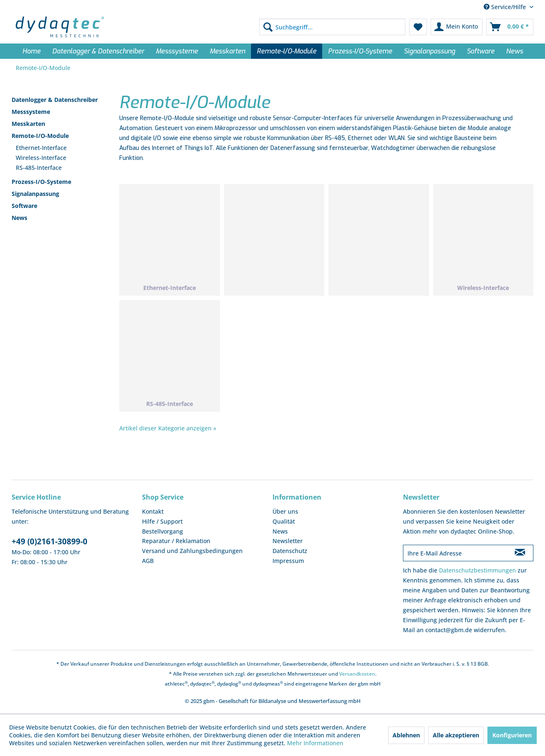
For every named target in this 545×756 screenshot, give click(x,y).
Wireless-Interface (41, 158)
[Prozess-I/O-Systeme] (360, 51)
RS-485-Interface (39, 168)
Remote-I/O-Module (40, 136)
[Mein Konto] (457, 27)
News (19, 218)
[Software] (481, 51)
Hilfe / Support (162, 521)
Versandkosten (357, 674)
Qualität (284, 521)
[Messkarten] (227, 51)
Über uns (285, 511)
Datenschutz (290, 551)
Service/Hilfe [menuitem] (506, 7)
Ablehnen (406, 735)
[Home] (31, 51)
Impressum (288, 561)
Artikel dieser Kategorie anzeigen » (168, 428)
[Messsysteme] (177, 51)
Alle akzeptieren (456, 735)
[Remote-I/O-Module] (287, 51)
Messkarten (28, 124)
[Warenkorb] (510, 27)
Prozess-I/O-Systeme (41, 182)
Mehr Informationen (315, 743)
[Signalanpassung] (429, 51)
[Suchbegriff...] (332, 27)
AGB (148, 561)
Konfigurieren (512, 735)
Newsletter (288, 541)
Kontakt (153, 511)
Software (24, 206)
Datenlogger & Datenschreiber (55, 100)
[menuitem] (332, 27)
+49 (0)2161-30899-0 (49, 541)
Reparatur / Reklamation (176, 541)
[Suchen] (268, 27)
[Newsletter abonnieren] (520, 553)
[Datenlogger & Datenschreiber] (98, 51)
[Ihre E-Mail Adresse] (455, 553)
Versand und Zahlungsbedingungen (192, 551)
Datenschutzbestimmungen (477, 570)
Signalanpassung (35, 194)
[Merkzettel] (418, 27)
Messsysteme (31, 112)
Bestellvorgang (163, 531)
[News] (515, 51)
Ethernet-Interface (41, 148)
